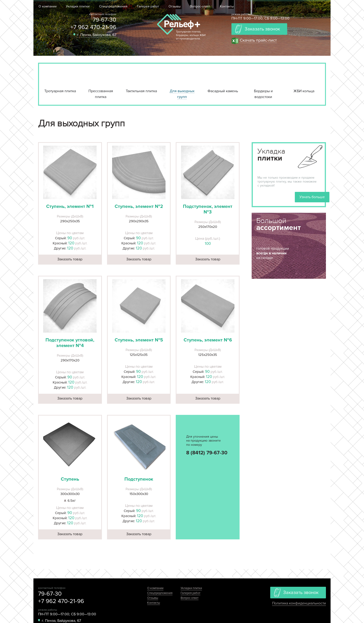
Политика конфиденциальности (299, 603)
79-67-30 (104, 20)
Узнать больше (312, 197)
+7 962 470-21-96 (93, 27)
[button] (70, 172)
